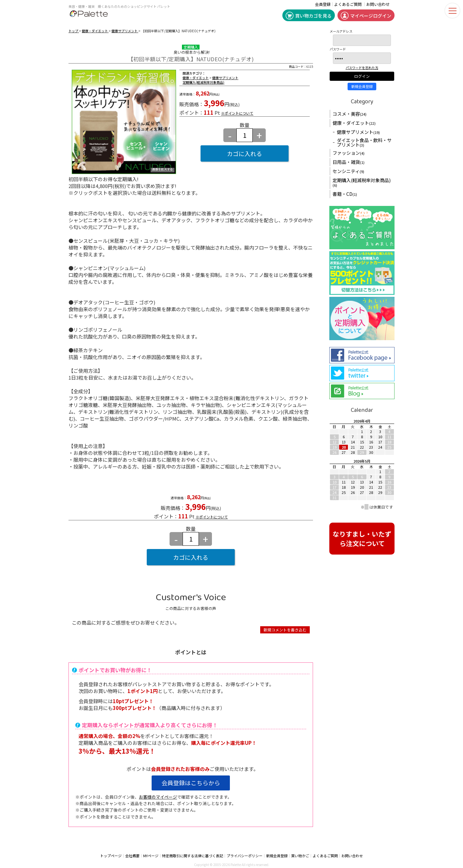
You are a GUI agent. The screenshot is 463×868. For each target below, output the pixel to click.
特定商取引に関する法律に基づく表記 (193, 856)
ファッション (349, 153)
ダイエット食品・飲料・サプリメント (364, 142)
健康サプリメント (125, 31)
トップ (74, 31)
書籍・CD (345, 194)
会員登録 (323, 4)
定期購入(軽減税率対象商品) (203, 82)
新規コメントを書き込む (285, 630)
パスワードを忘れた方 (362, 68)
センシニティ (348, 171)
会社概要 (132, 856)
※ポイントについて (237, 113)
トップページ (111, 856)
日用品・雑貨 (349, 162)
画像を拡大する (163, 170)
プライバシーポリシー (245, 856)
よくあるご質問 (348, 4)
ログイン (362, 76)
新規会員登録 (362, 86)
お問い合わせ (378, 4)
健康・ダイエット (95, 31)
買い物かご (300, 856)
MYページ (151, 856)
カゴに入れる (245, 153)
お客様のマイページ (158, 797)
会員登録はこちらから (191, 783)
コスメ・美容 (350, 114)
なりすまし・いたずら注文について (362, 539)
